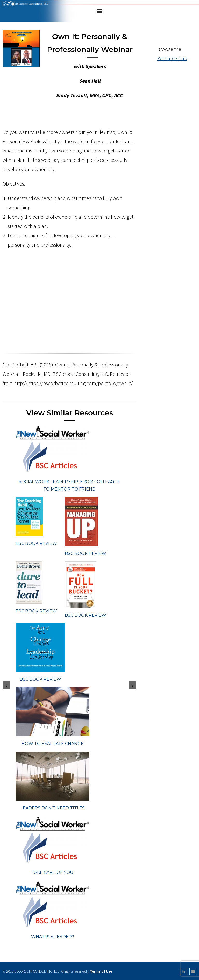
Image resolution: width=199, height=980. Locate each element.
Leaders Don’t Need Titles (53, 808)
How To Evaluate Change (53, 744)
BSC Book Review (36, 543)
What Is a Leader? (53, 937)
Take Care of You (52, 872)
